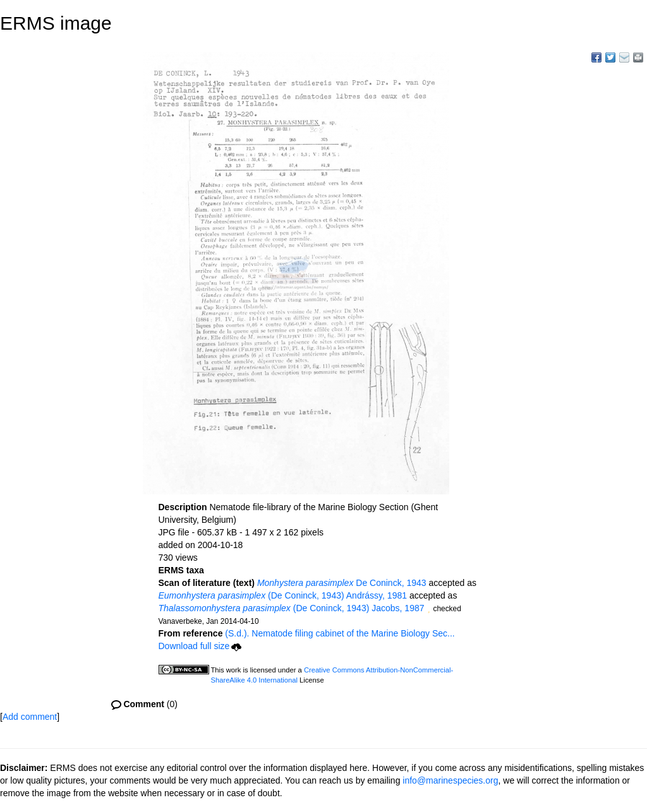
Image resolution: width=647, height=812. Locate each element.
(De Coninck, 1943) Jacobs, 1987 (292, 608)
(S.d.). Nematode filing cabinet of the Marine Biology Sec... (340, 633)
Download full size (200, 646)
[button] (429, 609)
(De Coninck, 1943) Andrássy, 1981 (283, 595)
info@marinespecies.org (450, 780)
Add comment (30, 717)
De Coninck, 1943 (342, 583)
